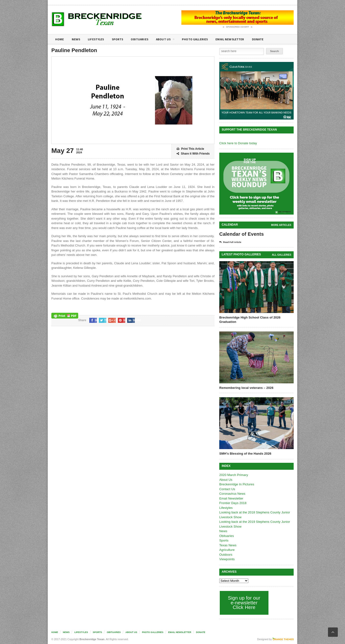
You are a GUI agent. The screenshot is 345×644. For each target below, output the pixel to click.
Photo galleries (202, 39)
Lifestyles (98, 39)
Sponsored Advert (238, 27)
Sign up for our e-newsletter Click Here (244, 603)
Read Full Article (232, 242)
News (77, 39)
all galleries (282, 255)
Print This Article (190, 149)
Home (60, 39)
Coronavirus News (232, 494)
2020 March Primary (233, 475)
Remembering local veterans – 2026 (246, 388)
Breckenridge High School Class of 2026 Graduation (249, 320)
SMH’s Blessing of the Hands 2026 (245, 454)
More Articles (281, 225)
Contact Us (227, 489)
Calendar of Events (241, 234)
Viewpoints (227, 559)
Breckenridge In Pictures (236, 484)
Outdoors (226, 555)
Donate (270, 39)
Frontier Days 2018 (233, 503)
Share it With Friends (193, 154)
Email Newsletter (240, 39)
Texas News (228, 545)
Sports (121, 39)
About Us (171, 40)
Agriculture (227, 550)
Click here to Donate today (238, 143)
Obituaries (144, 39)
